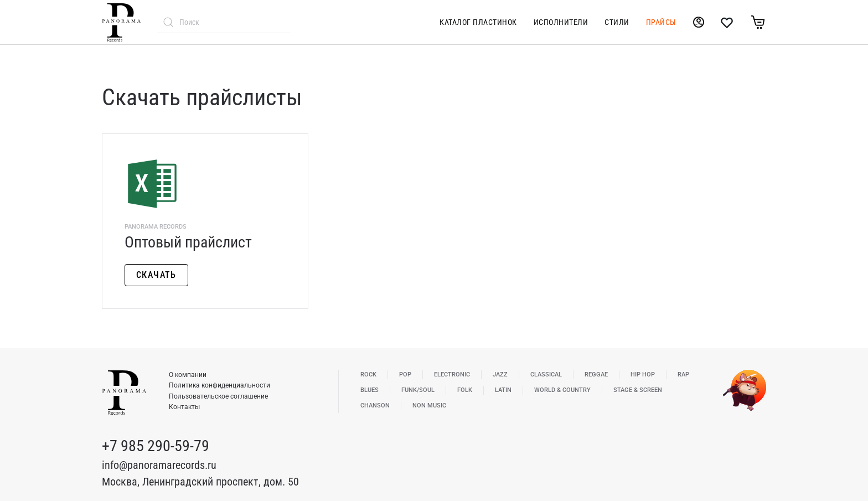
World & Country (562, 390)
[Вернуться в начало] (121, 22)
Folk (465, 390)
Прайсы (661, 22)
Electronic (452, 375)
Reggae (596, 375)
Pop (405, 375)
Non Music (429, 406)
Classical (546, 375)
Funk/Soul (418, 390)
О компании (188, 375)
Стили (617, 22)
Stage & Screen (638, 390)
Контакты (184, 407)
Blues (370, 390)
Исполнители (561, 22)
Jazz (500, 375)
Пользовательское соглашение (218, 396)
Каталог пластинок (478, 22)
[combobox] (224, 22)
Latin (503, 390)
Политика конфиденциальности (219, 385)
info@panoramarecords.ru (159, 465)
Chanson (375, 406)
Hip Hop (643, 375)
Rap (683, 375)
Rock (368, 375)
